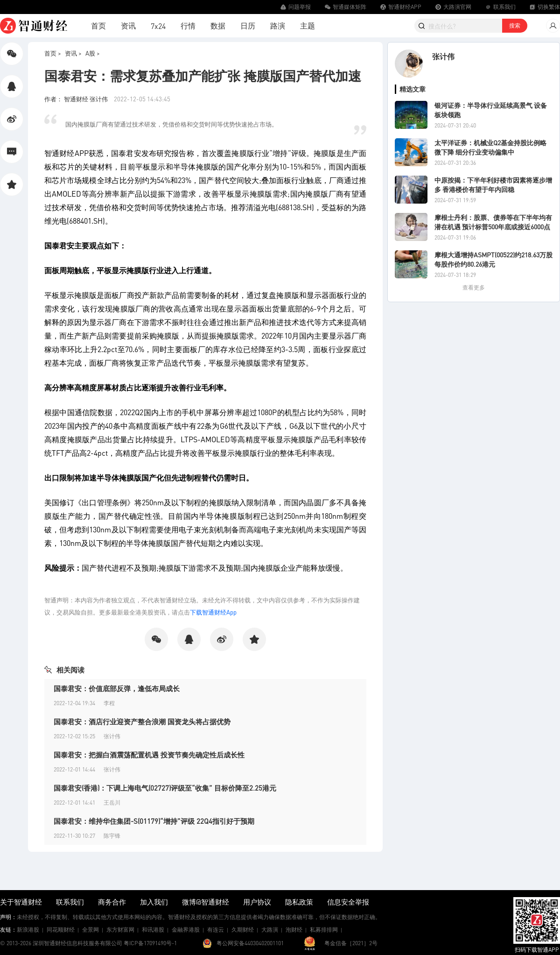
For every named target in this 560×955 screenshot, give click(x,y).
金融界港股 (186, 930)
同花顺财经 (61, 930)
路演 (278, 25)
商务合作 (112, 902)
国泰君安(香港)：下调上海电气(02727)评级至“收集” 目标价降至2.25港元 (165, 788)
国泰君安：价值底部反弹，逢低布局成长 (117, 688)
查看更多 (474, 287)
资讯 (128, 25)
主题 (308, 25)
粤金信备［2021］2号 (351, 943)
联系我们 (70, 902)
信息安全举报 (348, 902)
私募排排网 (324, 930)
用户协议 (257, 902)
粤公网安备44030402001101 (250, 943)
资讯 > (73, 53)
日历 (248, 25)
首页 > (53, 53)
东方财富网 (120, 930)
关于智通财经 (21, 902)
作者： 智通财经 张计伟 (77, 99)
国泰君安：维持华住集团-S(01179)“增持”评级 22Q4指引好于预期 (154, 821)
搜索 (515, 25)
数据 (218, 25)
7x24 (158, 26)
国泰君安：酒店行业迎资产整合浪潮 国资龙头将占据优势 (142, 722)
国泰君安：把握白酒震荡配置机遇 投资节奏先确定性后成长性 (149, 755)
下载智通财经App (213, 612)
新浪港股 (28, 930)
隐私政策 (299, 902)
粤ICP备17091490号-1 (150, 943)
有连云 (216, 930)
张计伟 (443, 56)
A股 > (93, 53)
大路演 (270, 930)
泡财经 (294, 930)
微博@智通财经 (206, 902)
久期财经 (243, 930)
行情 (188, 25)
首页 (98, 25)
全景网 (91, 930)
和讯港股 (153, 930)
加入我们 (154, 902)
